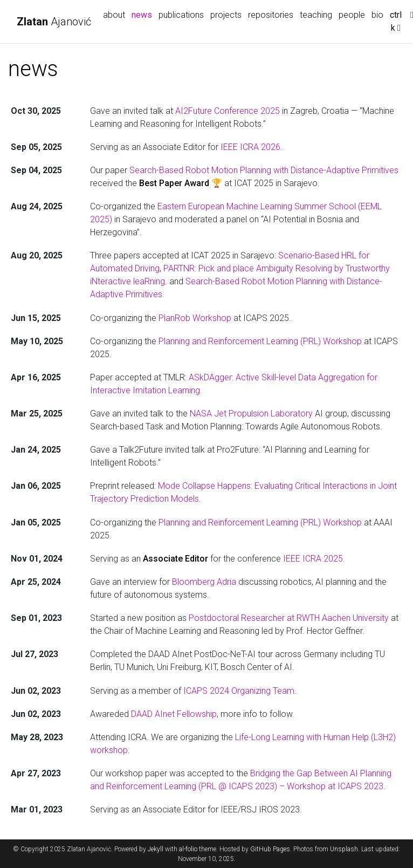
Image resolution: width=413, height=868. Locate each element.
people (352, 15)
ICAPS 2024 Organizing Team (239, 691)
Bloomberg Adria (204, 582)
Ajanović (54, 22)
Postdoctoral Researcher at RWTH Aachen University (289, 618)
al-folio (188, 849)
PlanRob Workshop (195, 318)
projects (226, 15)
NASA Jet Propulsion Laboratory (251, 414)
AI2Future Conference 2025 (228, 111)
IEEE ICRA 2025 (313, 559)
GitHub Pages (270, 849)
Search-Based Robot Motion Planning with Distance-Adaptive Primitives (264, 170)
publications (181, 15)
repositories (271, 15)
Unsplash (344, 849)
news (143, 14)
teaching (316, 15)
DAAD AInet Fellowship (174, 714)
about (114, 15)
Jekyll (156, 849)
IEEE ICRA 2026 (250, 147)
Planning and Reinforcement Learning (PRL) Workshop (260, 341)
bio (377, 15)
